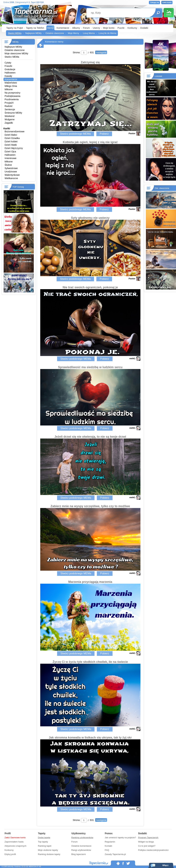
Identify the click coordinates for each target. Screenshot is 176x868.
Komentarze (63, 28)
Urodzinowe (11, 172)
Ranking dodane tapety (49, 854)
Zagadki (9, 123)
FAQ (107, 850)
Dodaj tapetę (44, 838)
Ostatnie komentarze (81, 846)
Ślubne (8, 165)
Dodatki (144, 28)
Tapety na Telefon (35, 28)
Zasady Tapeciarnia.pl (115, 854)
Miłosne (9, 89)
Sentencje (10, 109)
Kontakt (108, 846)
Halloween (10, 73)
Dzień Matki (11, 145)
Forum (86, 28)
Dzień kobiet (11, 141)
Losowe (159, 76)
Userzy (96, 28)
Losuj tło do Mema (107, 33)
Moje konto (109, 28)
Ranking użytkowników (82, 838)
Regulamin (110, 842)
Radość (9, 106)
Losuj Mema (89, 33)
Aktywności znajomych (15, 846)
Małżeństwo (11, 83)
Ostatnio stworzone (55, 33)
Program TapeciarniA (148, 838)
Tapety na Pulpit (15, 28)
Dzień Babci (11, 135)
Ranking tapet (45, 846)
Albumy (76, 28)
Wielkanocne (11, 178)
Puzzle (121, 28)
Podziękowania (13, 96)
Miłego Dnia (11, 86)
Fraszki (8, 66)
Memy (50, 28)
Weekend (10, 116)
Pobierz (104, 134)
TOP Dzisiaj (18, 187)
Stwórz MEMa (15, 33)
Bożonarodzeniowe (15, 131)
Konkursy (132, 28)
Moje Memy (73, 33)
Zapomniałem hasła (14, 842)
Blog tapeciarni (78, 854)
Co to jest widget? (147, 846)
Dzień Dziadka (12, 138)
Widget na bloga (146, 842)
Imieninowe (11, 158)
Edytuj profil (10, 854)
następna (101, 52)
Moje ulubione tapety (48, 850)
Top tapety (43, 842)
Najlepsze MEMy (33, 33)
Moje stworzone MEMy (17, 53)
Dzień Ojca (10, 152)
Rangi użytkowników (81, 850)
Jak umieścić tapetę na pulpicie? (120, 838)
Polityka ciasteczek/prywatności (153, 850)
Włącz (165, 865)
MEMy (16, 42)
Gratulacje (10, 69)
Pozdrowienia (12, 99)
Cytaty (8, 63)
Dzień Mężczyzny (14, 148)
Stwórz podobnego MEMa (75, 134)
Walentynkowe (12, 175)
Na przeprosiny (13, 93)
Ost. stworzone (162, 188)
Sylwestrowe (11, 168)
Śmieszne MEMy (13, 113)
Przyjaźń (9, 103)
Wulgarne (10, 119)
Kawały (8, 76)
